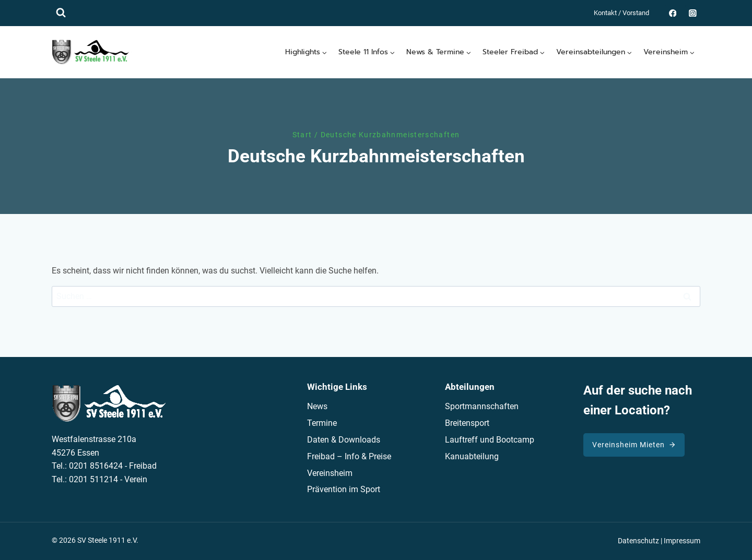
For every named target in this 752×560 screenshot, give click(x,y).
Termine (322, 423)
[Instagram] (693, 13)
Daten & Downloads (344, 440)
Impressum (682, 541)
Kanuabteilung (472, 456)
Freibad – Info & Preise (349, 456)
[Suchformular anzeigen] (61, 13)
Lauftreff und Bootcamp (490, 440)
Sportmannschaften (482, 406)
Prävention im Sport (344, 489)
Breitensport (467, 423)
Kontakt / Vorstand (621, 13)
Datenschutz (638, 541)
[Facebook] (672, 13)
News (317, 406)
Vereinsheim (330, 473)
